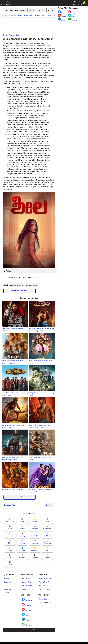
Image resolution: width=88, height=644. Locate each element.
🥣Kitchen (35, 527)
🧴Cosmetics (35, 535)
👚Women (22, 542)
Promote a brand (45, 579)
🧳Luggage (22, 549)
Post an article (27, 579)
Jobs (6, 586)
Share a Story (27, 582)
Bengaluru (14, 10)
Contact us (43, 599)
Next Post (49, 505)
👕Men (10, 542)
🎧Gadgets (22, 556)
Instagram (27, 604)
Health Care (41, 10)
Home (5, 35)
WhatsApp (27, 624)
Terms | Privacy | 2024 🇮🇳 (29, 630)
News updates (40, 15)
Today (20, 15)
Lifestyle (32, 10)
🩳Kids (47, 549)
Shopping (8, 589)
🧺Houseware (47, 527)
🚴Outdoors (47, 535)
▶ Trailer (7, 271)
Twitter (26, 614)
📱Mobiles (35, 556)
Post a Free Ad (45, 582)
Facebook (27, 600)
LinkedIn (26, 619)
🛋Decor (22, 527)
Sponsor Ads (44, 586)
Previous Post (10, 505)
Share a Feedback (46, 602)
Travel (6, 10)
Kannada (23, 10)
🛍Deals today (10, 520)
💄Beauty (22, 535)
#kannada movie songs (17, 285)
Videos (14, 15)
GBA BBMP (28, 15)
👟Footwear (47, 542)
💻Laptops (47, 556)
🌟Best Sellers (35, 520)
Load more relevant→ (19, 497)
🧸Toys (10, 556)
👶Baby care (35, 549)
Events (49, 15)
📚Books (10, 527)
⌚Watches (10, 549)
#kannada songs (32, 285)
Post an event (27, 586)
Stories (50, 10)
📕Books (10, 563)
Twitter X (72, 16)
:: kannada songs (14, 35)
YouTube (26, 610)
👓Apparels (35, 542)
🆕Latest (22, 520)
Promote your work (29, 589)
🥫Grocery (10, 535)
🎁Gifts (47, 520)
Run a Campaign (45, 589)
